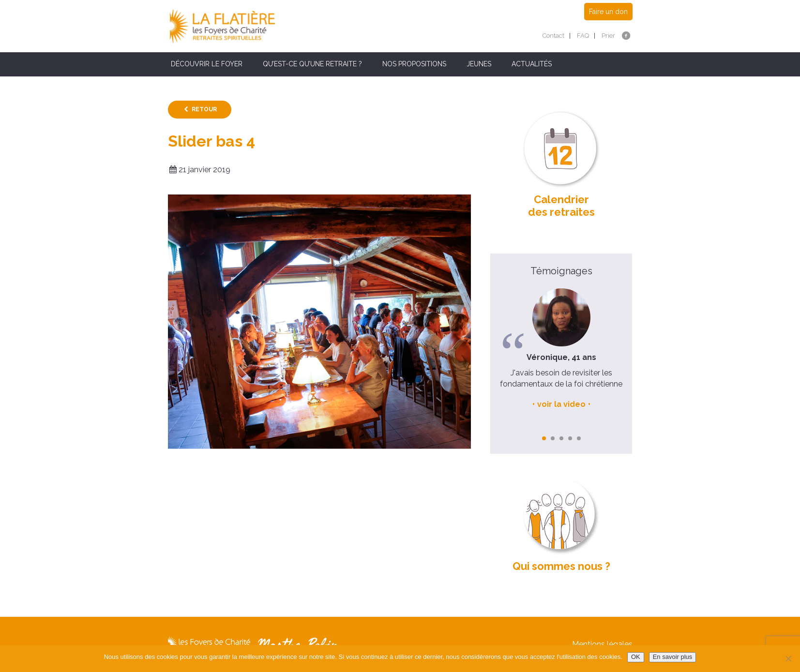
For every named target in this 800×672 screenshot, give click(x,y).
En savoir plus (673, 657)
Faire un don (608, 12)
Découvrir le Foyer (207, 64)
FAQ (583, 36)
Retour (204, 109)
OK (636, 657)
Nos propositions (414, 64)
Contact (553, 36)
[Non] (788, 658)
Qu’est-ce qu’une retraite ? (312, 64)
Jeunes (479, 64)
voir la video (561, 404)
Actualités (532, 64)
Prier (608, 36)
